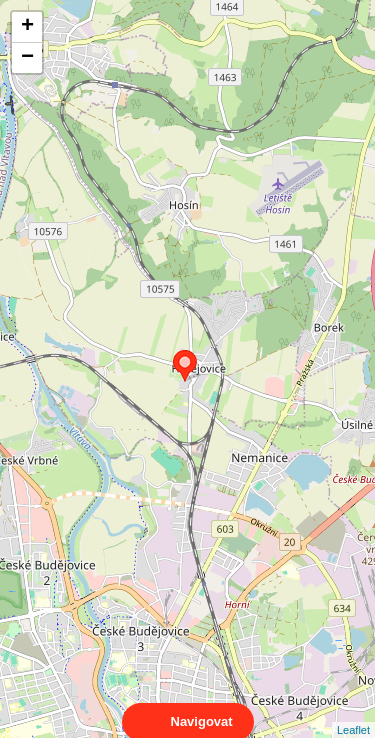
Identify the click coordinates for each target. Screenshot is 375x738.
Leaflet (353, 712)
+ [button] (27, 27)
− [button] (27, 58)
